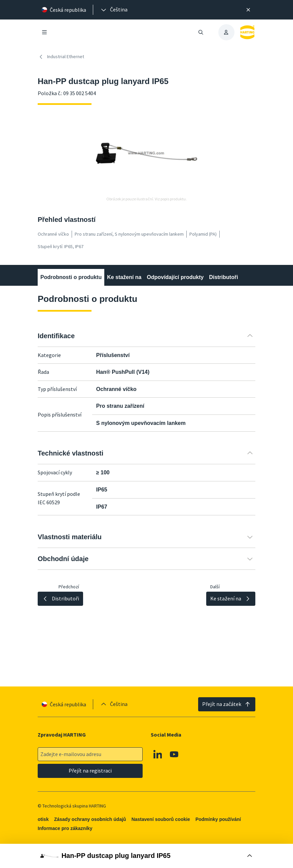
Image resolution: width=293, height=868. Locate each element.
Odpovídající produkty (175, 277)
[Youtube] (174, 754)
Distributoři (223, 277)
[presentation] (114, 10)
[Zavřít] (249, 10)
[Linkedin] (158, 754)
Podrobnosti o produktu (71, 277)
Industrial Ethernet (61, 57)
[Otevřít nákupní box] (146, 856)
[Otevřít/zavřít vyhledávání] (200, 32)
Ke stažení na (124, 277)
